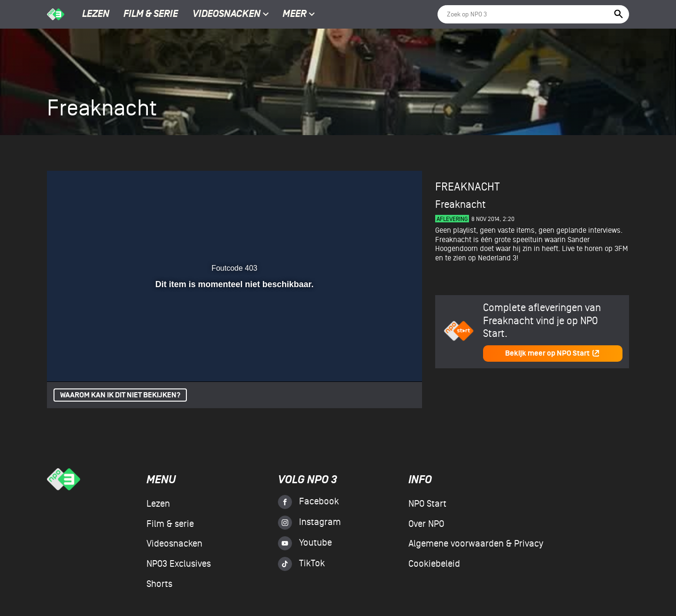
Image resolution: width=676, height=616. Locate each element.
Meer (299, 15)
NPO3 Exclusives (179, 564)
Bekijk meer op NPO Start (553, 354)
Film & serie (151, 15)
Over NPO (426, 524)
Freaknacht (467, 187)
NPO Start (427, 504)
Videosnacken (227, 15)
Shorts (159, 584)
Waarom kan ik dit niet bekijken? (120, 395)
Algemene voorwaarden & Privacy (476, 544)
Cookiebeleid (434, 564)
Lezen (96, 15)
